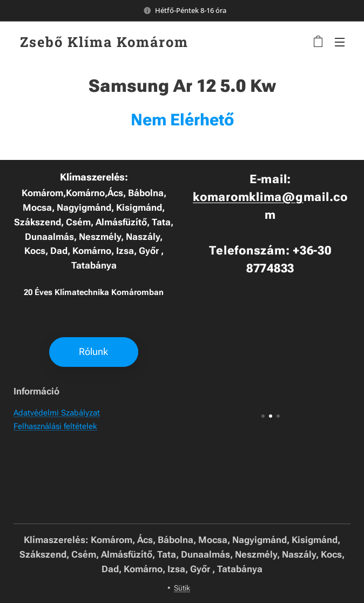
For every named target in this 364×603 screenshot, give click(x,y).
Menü (340, 42)
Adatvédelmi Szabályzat (57, 413)
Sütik (182, 588)
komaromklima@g (248, 197)
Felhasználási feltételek (55, 426)
